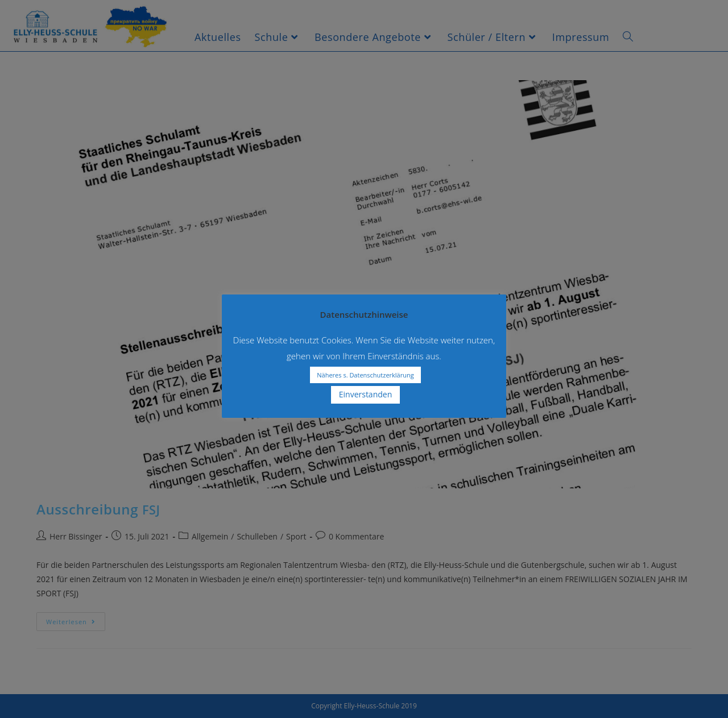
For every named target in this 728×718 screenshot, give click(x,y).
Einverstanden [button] (366, 394)
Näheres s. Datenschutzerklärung (365, 375)
